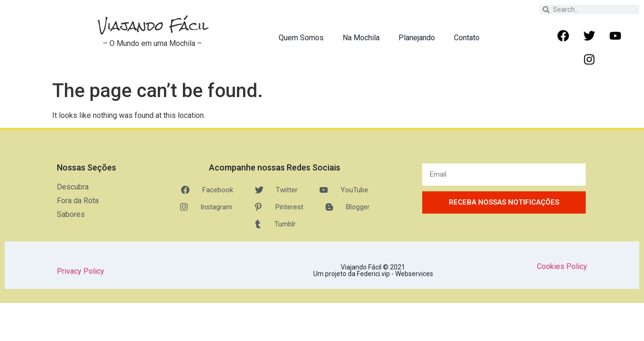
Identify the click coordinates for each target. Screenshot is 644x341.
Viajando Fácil (153, 26)
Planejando (417, 38)
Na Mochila (361, 38)
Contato (467, 38)
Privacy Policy (81, 271)
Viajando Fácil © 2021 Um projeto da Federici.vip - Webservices (373, 270)
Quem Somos (301, 38)
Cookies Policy (562, 266)
